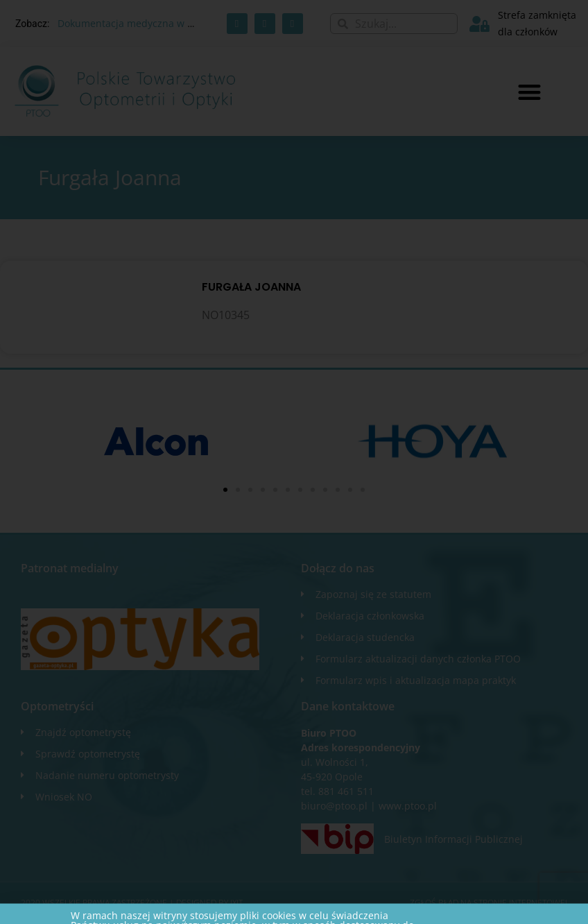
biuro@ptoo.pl (334, 806)
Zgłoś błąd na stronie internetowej (488, 903)
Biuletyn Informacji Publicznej (453, 839)
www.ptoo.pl (408, 806)
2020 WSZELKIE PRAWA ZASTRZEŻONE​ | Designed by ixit (132, 903)
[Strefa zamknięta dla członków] (479, 24)
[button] (529, 92)
